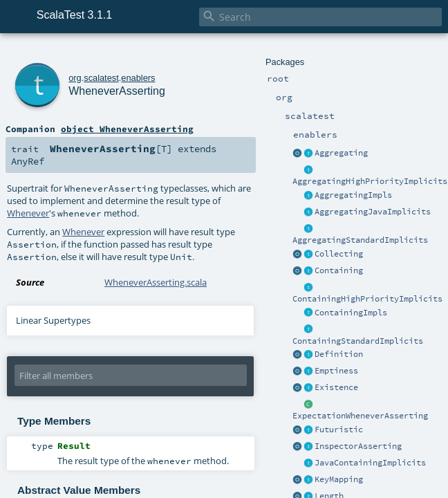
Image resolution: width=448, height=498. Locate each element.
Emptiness (336, 371)
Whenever (28, 213)
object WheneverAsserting (127, 129)
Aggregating (341, 153)
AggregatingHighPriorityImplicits (370, 181)
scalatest (101, 78)
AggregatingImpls (353, 195)
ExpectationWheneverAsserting (360, 416)
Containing (339, 270)
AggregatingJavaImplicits (373, 212)
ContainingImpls (351, 313)
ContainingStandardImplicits (358, 341)
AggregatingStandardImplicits (360, 240)
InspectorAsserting (358, 446)
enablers (138, 78)
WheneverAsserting (117, 91)
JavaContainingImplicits (370, 463)
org (75, 78)
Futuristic (339, 430)
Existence (336, 387)
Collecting (339, 254)
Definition (339, 354)
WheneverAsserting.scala (156, 282)
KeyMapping (339, 479)
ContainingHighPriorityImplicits (367, 299)
